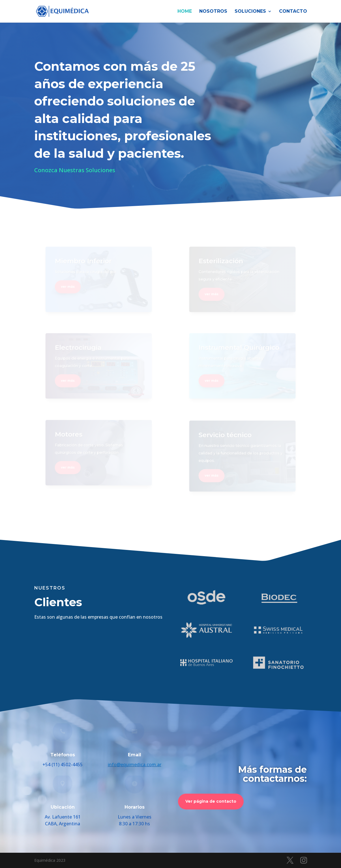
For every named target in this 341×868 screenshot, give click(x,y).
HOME (185, 12)
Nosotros (213, 12)
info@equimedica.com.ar (135, 765)
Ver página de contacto (211, 801)
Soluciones (250, 12)
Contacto (293, 12)
